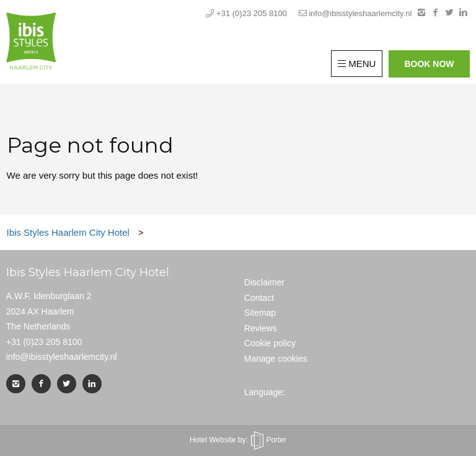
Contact (259, 298)
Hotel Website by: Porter (238, 440)
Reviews (261, 328)
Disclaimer (264, 282)
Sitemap (260, 313)
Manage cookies (276, 359)
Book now (429, 64)
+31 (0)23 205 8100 (247, 13)
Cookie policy (270, 343)
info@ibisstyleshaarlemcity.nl (355, 13)
